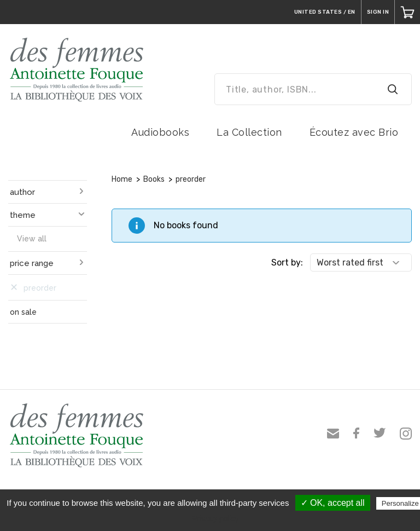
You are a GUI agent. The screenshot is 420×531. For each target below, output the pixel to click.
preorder (191, 179)
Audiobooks (160, 132)
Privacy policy (215, 518)
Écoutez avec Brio (354, 132)
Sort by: (287, 262)
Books (154, 179)
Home (122, 179)
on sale (23, 312)
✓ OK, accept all (333, 503)
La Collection (249, 132)
